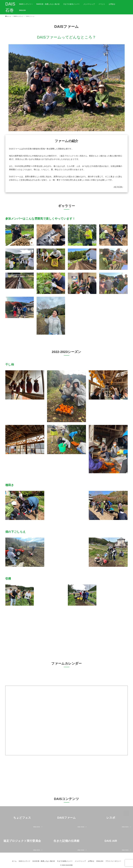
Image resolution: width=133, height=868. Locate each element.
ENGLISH (22, 10)
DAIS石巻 (10, 7)
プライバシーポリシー (113, 861)
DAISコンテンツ (26, 4)
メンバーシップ (89, 4)
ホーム (14, 861)
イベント (102, 4)
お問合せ (112, 4)
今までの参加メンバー (71, 4)
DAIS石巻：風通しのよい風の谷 (48, 4)
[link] (22, 818)
